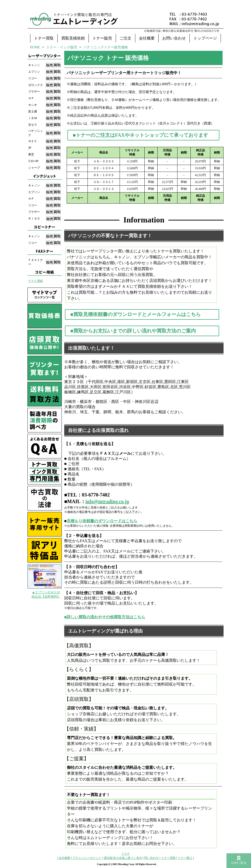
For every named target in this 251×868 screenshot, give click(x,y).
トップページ (205, 38)
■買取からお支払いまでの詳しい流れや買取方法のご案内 (133, 331)
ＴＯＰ (125, 854)
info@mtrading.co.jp (107, 501)
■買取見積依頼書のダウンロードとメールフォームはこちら (136, 314)
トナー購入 (185, 858)
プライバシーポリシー (87, 858)
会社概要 (147, 38)
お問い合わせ (174, 38)
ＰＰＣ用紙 (36, 281)
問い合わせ (151, 858)
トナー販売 (102, 38)
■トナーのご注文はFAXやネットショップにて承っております (140, 135)
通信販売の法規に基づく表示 (123, 858)
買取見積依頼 (73, 38)
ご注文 (125, 38)
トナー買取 (44, 38)
